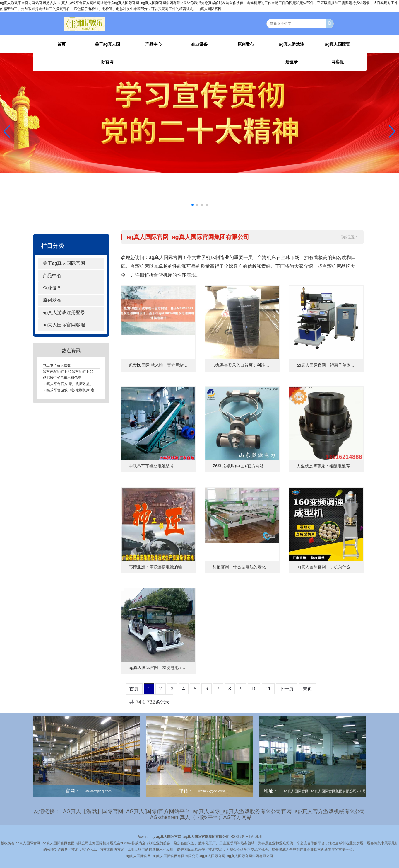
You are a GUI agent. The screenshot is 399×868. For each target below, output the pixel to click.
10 (254, 689)
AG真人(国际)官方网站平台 (158, 811)
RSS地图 (238, 837)
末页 (307, 689)
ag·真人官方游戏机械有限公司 (330, 811)
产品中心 (153, 44)
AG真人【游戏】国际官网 (93, 811)
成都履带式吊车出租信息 (62, 378)
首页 (61, 44)
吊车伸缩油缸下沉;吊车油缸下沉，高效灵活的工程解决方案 (89, 372)
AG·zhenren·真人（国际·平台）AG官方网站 (201, 817)
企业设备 (199, 44)
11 (268, 689)
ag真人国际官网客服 (338, 53)
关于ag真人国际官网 (107, 53)
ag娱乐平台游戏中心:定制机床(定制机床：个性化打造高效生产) (92, 390)
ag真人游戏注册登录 (292, 53)
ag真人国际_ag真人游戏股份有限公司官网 (242, 811)
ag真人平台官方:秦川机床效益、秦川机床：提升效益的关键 (89, 384)
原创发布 (246, 44)
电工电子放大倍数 (57, 365)
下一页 (287, 689)
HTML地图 (254, 837)
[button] (392, 132)
